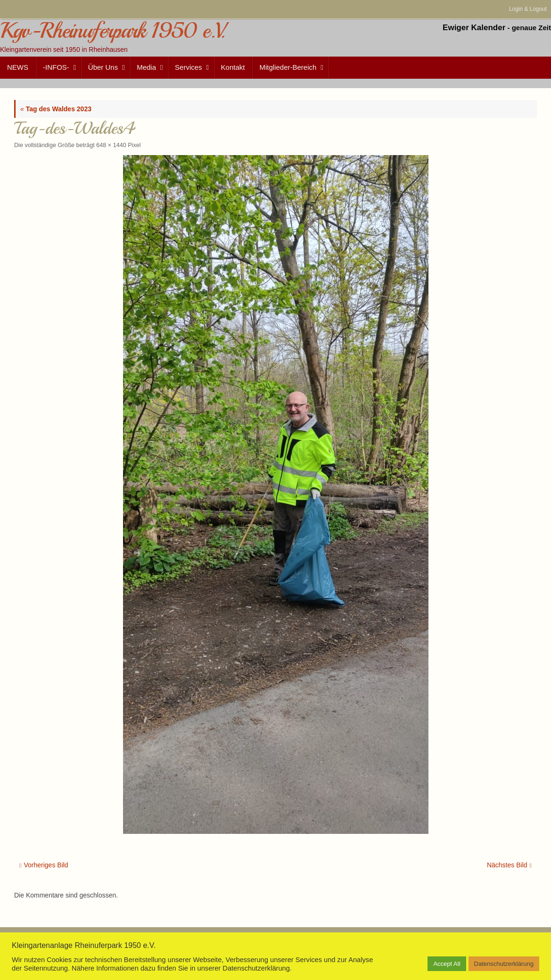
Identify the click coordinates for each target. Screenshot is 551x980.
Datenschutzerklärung (504, 964)
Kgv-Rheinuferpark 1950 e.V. (112, 31)
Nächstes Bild (509, 865)
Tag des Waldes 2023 (56, 109)
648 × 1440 (111, 145)
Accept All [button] (447, 964)
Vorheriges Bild (44, 865)
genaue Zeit (531, 28)
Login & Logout (528, 9)
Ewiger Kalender (474, 28)
